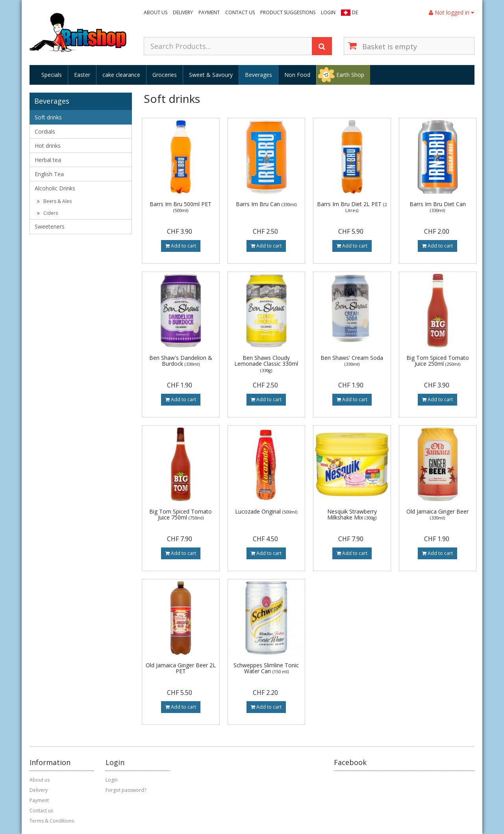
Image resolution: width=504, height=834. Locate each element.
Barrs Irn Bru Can (266, 204)
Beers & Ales (54, 201)
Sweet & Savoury (211, 75)
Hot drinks (48, 146)
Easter (82, 75)
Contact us (240, 12)
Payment (209, 12)
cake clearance (121, 75)
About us (156, 12)
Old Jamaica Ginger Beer (437, 514)
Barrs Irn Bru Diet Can (438, 207)
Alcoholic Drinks (55, 188)
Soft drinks (48, 117)
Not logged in (451, 12)
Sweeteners (50, 226)
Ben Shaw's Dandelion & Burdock (181, 361)
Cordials (45, 131)
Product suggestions (288, 12)
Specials (52, 75)
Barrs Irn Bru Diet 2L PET (352, 207)
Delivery (183, 12)
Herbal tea (48, 160)
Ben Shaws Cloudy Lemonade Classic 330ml (266, 364)
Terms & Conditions (52, 821)
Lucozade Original (266, 511)
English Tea (49, 174)
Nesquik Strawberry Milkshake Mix (352, 514)
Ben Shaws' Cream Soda (352, 360)
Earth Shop (350, 75)
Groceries (165, 75)
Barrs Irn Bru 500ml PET (181, 207)
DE (355, 12)
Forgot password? (126, 790)
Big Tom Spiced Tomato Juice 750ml (181, 514)
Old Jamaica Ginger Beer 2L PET (181, 668)
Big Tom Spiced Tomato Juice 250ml (438, 361)
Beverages (258, 75)
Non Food (297, 75)
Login (328, 12)
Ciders (47, 213)
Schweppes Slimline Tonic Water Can (266, 668)
